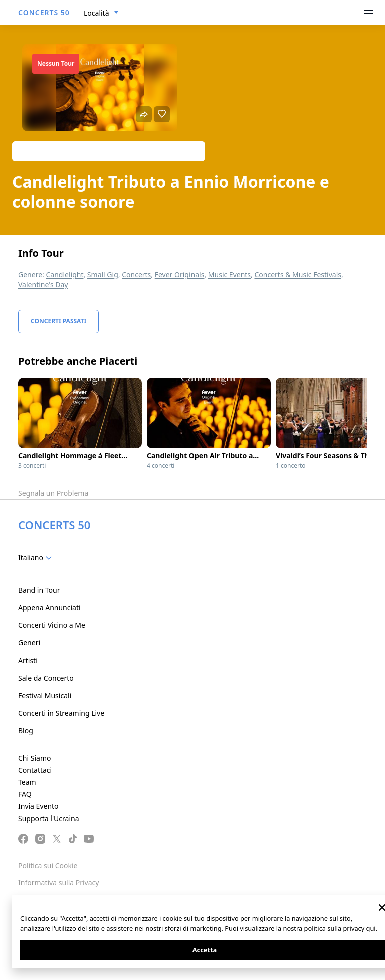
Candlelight (64, 275)
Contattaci (35, 770)
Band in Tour (39, 590)
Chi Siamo (34, 758)
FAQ (25, 794)
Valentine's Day (43, 285)
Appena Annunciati (49, 608)
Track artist (109, 151)
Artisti (28, 660)
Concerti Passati (58, 321)
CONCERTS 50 (44, 12)
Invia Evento (38, 806)
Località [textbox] (97, 13)
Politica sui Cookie (48, 865)
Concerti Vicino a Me (52, 625)
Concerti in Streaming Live (61, 713)
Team (27, 782)
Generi (29, 643)
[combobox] (101, 13)
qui (371, 928)
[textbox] (37, 558)
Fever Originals (180, 275)
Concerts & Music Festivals (298, 275)
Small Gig (103, 275)
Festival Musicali (45, 695)
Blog (26, 730)
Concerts (136, 275)
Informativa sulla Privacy (58, 882)
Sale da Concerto (46, 678)
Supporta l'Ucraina (49, 818)
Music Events (229, 275)
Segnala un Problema (53, 493)
